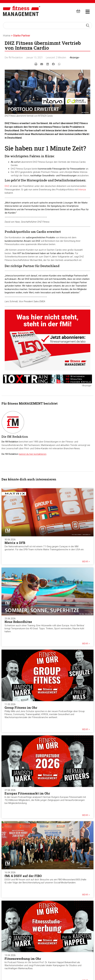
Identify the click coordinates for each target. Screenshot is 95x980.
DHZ (7, 186)
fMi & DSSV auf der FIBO (23, 876)
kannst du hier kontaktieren (33, 454)
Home (7, 36)
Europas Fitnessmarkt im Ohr (27, 793)
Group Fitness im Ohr (21, 708)
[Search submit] (88, 25)
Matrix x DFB (15, 543)
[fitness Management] (22, 11)
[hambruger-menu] (85, 11)
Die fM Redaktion (14, 58)
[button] (36, 64)
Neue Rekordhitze (18, 622)
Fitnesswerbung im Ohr (23, 959)
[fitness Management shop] (78, 11)
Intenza (82, 190)
